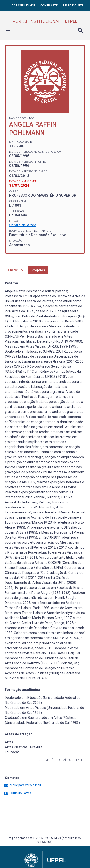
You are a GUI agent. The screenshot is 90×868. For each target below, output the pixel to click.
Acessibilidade (24, 5)
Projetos (38, 270)
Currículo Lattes (17, 793)
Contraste (49, 5)
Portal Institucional (45, 21)
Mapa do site (73, 5)
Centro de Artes (23, 225)
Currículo (15, 270)
